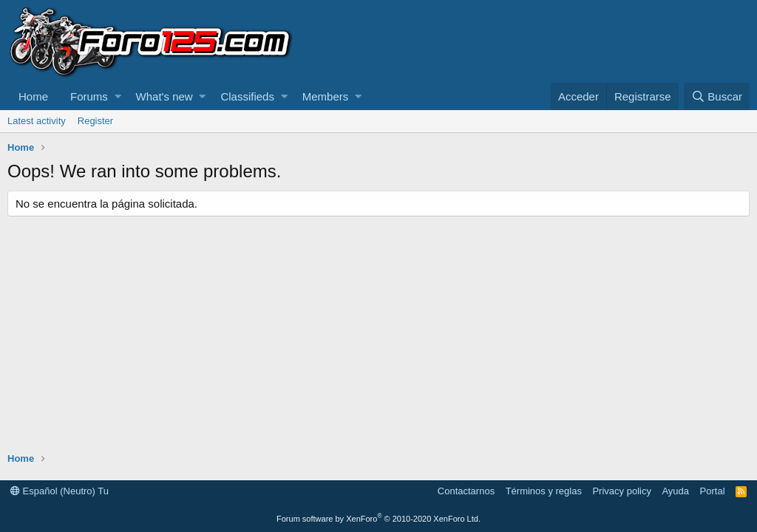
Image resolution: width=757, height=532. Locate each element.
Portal (713, 491)
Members (326, 96)
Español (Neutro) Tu (60, 491)
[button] (118, 96)
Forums (89, 96)
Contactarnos (466, 491)
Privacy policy (621, 491)
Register (95, 121)
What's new (164, 96)
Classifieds (247, 96)
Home (33, 96)
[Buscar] (717, 96)
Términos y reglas (544, 491)
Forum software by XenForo (378, 519)
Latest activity (37, 121)
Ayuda (675, 491)
